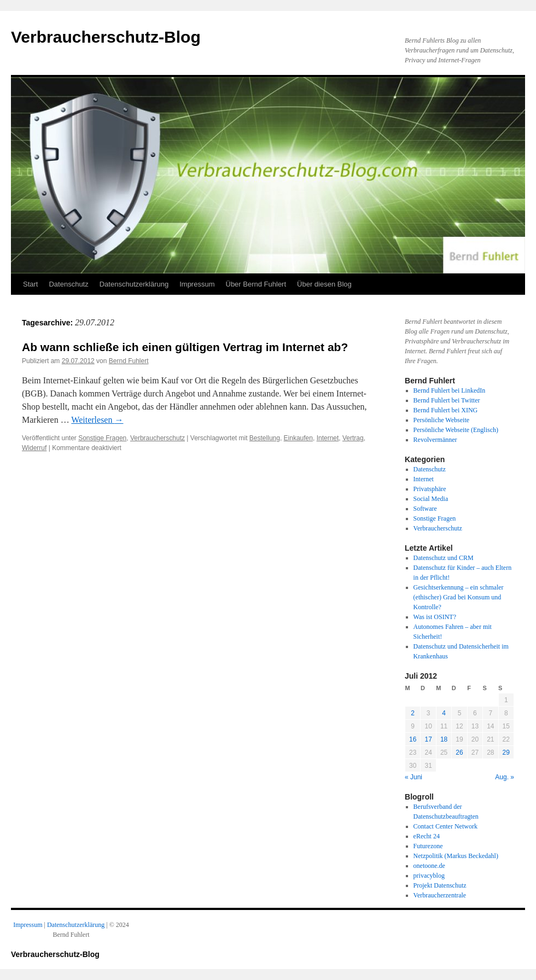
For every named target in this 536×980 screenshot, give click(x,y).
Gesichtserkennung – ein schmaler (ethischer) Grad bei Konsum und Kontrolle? (459, 597)
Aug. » (505, 777)
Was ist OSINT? (435, 617)
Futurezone (428, 846)
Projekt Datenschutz (440, 885)
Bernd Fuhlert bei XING (446, 410)
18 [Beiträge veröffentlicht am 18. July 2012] (444, 739)
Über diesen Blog (324, 284)
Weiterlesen (97, 420)
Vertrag (353, 438)
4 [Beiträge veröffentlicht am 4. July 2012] (444, 713)
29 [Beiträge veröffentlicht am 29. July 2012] (506, 752)
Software (425, 509)
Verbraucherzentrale (440, 895)
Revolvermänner (435, 440)
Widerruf (34, 448)
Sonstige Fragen (102, 438)
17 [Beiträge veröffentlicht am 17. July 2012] (428, 739)
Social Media (431, 499)
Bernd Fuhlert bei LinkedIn (450, 390)
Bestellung (265, 438)
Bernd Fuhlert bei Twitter (447, 400)
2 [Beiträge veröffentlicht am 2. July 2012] (413, 713)
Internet (328, 438)
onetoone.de (429, 866)
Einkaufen (298, 438)
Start (30, 284)
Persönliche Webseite (441, 420)
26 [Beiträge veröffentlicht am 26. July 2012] (459, 752)
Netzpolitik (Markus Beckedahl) (456, 856)
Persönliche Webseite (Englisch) (456, 430)
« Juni (413, 777)
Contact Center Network (445, 826)
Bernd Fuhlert (129, 361)
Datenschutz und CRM (444, 558)
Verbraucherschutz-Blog (106, 37)
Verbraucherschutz (158, 438)
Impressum (197, 284)
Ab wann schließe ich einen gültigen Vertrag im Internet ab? (185, 347)
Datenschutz (68, 284)
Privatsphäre (430, 489)
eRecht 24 (427, 836)
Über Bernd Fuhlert (256, 284)
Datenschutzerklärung (134, 284)
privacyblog (429, 876)
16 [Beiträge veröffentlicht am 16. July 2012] (413, 739)
